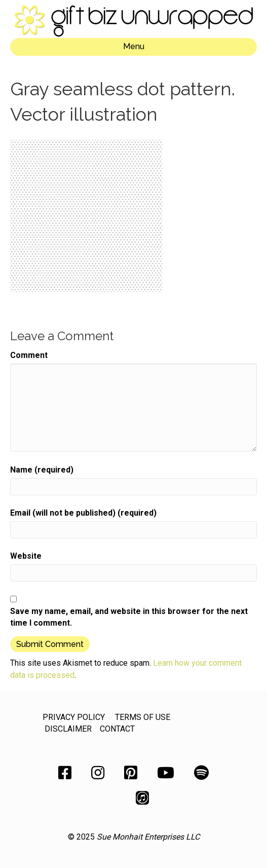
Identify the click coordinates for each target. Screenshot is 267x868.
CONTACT (117, 729)
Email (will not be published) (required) (83, 513)
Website (26, 556)
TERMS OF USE (143, 717)
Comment (29, 355)
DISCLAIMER (68, 729)
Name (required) (42, 470)
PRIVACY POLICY (74, 717)
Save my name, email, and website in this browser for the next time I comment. (129, 617)
